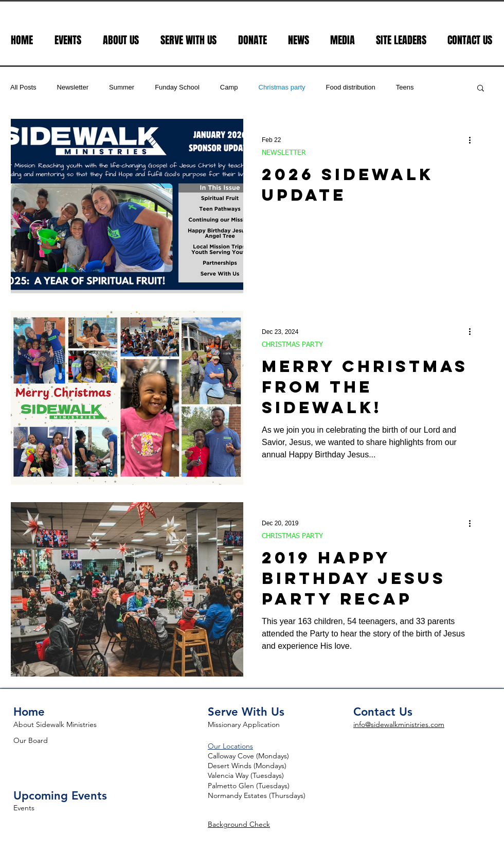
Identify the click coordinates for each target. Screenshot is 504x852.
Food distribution (351, 87)
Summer (122, 87)
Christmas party (282, 87)
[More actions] (473, 140)
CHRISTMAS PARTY (292, 345)
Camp (229, 87)
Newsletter (73, 87)
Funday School (177, 87)
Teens (405, 87)
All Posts (23, 87)
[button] (481, 89)
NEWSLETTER (284, 153)
